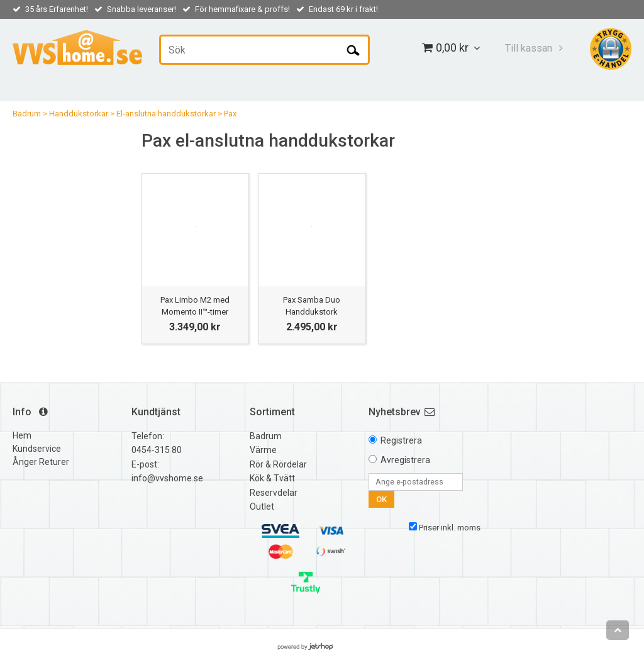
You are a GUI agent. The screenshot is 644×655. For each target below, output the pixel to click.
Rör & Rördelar (278, 464)
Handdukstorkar (79, 114)
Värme (263, 450)
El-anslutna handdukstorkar (166, 114)
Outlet (262, 507)
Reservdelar (274, 493)
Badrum (27, 114)
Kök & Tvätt (272, 478)
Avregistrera (405, 460)
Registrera (401, 440)
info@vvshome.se (167, 478)
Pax (230, 114)
